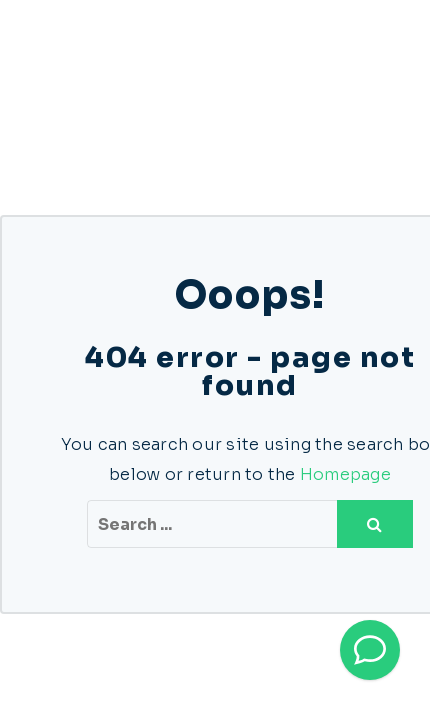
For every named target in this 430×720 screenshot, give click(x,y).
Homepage (345, 474)
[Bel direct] (370, 650)
